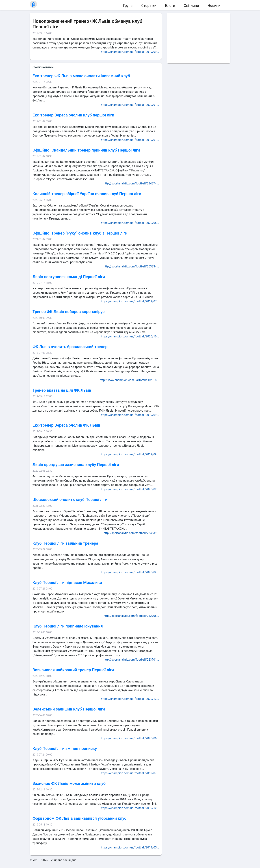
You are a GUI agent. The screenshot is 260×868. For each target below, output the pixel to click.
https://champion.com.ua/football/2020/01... (130, 105)
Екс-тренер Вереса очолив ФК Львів (66, 425)
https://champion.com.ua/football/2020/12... (130, 699)
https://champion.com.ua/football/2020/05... (130, 223)
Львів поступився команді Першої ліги (69, 277)
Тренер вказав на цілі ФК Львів (62, 390)
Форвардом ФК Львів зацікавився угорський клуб (80, 818)
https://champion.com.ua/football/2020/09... (130, 572)
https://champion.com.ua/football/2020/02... (130, 489)
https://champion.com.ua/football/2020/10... (130, 336)
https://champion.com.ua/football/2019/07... (130, 301)
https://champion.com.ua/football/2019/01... (130, 140)
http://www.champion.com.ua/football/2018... (129, 380)
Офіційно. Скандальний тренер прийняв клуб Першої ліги (86, 150)
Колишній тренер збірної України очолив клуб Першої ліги (87, 194)
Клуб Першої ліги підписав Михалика (67, 583)
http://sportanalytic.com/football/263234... (131, 266)
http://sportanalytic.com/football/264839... (131, 533)
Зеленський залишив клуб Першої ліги (69, 709)
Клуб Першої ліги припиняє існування (68, 626)
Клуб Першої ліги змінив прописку (65, 749)
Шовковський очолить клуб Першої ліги (70, 500)
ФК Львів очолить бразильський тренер (70, 347)
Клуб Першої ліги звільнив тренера (65, 543)
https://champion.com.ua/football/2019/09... (130, 52)
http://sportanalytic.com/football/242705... (131, 616)
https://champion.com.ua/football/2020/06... (130, 738)
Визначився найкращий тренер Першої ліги (73, 670)
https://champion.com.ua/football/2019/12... (130, 808)
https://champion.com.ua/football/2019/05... (130, 847)
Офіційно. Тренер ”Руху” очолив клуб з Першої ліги (80, 233)
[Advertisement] (199, 38)
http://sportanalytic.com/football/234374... (131, 183)
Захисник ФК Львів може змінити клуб (69, 783)
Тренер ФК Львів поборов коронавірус (69, 312)
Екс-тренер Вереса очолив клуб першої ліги (73, 115)
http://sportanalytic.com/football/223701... (131, 660)
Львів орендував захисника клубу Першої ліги (76, 465)
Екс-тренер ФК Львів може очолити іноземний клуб (81, 76)
